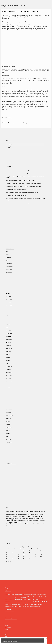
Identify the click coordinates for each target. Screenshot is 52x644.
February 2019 (9, 443)
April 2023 (8, 397)
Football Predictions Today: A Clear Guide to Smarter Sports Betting (19, 173)
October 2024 (9, 345)
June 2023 (8, 391)
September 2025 (9, 312)
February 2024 (9, 367)
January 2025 (9, 336)
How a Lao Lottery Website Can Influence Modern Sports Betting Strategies (21, 180)
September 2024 (9, 348)
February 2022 (9, 427)
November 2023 (9, 376)
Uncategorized (9, 273)
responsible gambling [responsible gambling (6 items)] (13, 520)
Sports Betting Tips (10, 267)
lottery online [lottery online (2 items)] (28, 515)
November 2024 (9, 342)
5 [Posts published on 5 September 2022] (7, 553)
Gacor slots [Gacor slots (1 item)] (25, 513)
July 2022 (8, 421)
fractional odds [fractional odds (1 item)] (20, 513)
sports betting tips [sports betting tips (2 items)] (42, 523)
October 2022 (9, 412)
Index (6, 637)
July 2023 (8, 388)
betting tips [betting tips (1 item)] (37, 511)
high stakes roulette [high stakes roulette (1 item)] (11, 515)
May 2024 (8, 361)
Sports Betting (9, 118)
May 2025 (8, 324)
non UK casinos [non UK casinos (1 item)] (14, 517)
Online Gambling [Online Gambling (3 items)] (35, 600)
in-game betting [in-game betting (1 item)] (17, 515)
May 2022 (8, 424)
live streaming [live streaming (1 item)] (22, 515)
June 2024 (8, 358)
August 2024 (8, 351)
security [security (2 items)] (38, 520)
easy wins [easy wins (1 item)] (40, 511)
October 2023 (9, 379)
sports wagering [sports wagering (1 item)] (9, 525)
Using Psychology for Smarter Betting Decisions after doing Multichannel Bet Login (22, 193)
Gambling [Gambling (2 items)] (29, 513)
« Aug (7, 562)
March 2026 (8, 297)
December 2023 (9, 373)
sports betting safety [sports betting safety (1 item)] (25, 523)
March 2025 (8, 330)
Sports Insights (9, 270)
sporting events (21, 123)
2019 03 (7, 626)
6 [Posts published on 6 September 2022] (12, 553)
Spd (6, 635)
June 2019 (8, 430)
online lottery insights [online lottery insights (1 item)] (25, 518)
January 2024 (9, 370)
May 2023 (8, 394)
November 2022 (9, 409)
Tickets (7, 631)
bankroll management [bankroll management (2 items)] (11, 511)
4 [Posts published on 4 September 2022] (41, 551)
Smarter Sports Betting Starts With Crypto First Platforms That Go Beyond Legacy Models (24, 187)
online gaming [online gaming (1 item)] (13, 518)
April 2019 (8, 436)
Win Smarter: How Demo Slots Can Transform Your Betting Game (19, 203)
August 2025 (8, 315)
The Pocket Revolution (10, 206)
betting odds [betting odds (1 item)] (18, 511)
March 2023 (8, 400)
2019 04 (7, 624)
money (39, 108)
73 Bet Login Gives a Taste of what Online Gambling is (17, 196)
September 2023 (9, 382)
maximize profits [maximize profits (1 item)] (9, 517)
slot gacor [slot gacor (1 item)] (41, 520)
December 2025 (9, 306)
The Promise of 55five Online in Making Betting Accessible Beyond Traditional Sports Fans (24, 183)
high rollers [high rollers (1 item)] (43, 596)
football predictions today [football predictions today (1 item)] (14, 513)
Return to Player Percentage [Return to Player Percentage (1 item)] (31, 520)
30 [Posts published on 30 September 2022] (30, 558)
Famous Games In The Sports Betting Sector (20, 12)
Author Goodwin (8, 628)
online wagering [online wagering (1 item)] (37, 518)
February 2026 (9, 300)
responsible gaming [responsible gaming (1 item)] (23, 520)
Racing (10, 123)
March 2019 (8, 439)
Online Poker (9, 257)
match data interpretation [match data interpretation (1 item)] (40, 515)
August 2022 (8, 418)
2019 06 (7, 622)
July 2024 (8, 354)
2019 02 (7, 629)
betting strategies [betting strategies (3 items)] (30, 511)
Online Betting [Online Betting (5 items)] (26, 516)
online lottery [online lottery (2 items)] (19, 518)
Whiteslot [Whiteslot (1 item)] (15, 525)
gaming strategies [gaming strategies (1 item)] (41, 513)
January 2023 (9, 406)
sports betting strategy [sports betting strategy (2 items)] (33, 523)
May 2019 (8, 433)
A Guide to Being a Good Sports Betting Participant (16, 190)
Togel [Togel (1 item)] (12, 525)
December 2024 (9, 339)
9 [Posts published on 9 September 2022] (29, 553)
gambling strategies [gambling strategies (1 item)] (35, 513)
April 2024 (8, 364)
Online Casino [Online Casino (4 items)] (34, 516)
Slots (7, 260)
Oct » (11, 562)
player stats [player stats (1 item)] (41, 518)
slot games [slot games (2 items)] (31, 605)
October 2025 (9, 309)
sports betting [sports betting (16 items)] (15, 523)
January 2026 (9, 303)
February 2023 (9, 403)
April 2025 (8, 327)
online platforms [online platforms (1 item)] (31, 518)
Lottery (7, 254)
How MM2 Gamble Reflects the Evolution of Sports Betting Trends (19, 170)
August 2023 (8, 385)
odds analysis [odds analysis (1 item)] (19, 517)
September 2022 (9, 415)
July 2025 (8, 318)
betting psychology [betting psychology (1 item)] (23, 511)
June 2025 (8, 321)
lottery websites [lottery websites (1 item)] (33, 515)
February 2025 (9, 333)
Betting (7, 251)
